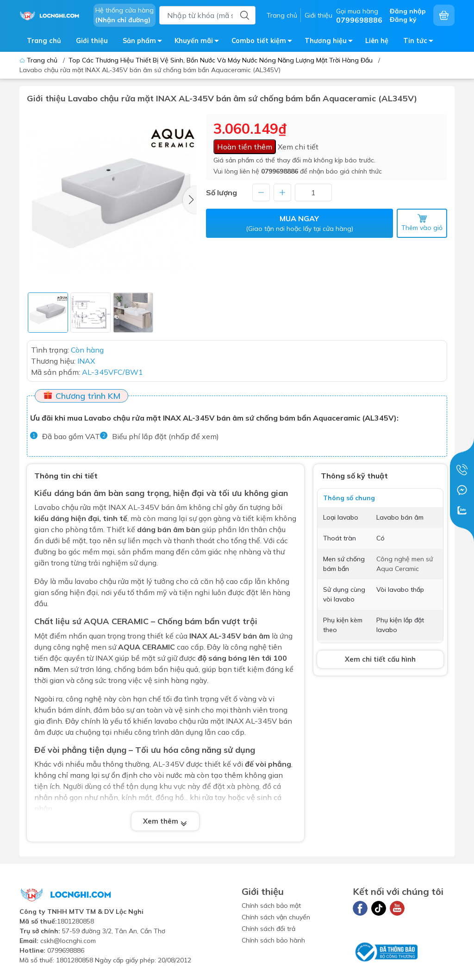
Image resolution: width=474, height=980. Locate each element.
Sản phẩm (145, 42)
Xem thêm (165, 821)
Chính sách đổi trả (268, 929)
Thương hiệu (331, 42)
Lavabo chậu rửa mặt (70, 507)
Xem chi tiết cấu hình (380, 659)
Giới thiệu (318, 15)
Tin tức (421, 42)
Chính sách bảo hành (273, 940)
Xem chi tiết (298, 147)
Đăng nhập (408, 11)
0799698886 (280, 171)
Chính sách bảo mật (271, 906)
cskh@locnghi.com (68, 941)
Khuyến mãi (199, 42)
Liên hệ (377, 41)
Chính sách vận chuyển (276, 917)
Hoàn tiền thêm (245, 147)
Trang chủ (282, 15)
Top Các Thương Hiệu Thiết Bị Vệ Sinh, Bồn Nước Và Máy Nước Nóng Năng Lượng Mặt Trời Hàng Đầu (221, 60)
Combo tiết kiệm (264, 42)
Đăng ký (403, 19)
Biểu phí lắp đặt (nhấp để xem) (165, 436)
